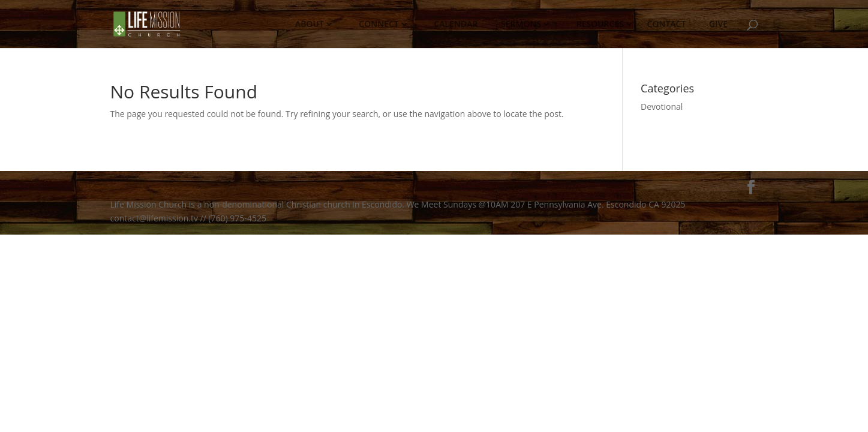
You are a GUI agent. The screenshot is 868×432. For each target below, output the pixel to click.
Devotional (662, 106)
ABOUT (309, 27)
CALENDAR (456, 27)
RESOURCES (600, 27)
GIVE (719, 27)
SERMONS (521, 27)
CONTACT (666, 27)
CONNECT (379, 27)
